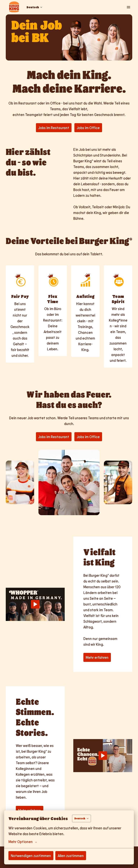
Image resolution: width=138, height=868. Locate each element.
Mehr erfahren (97, 657)
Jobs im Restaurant (54, 128)
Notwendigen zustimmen (31, 856)
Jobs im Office (88, 128)
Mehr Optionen (23, 842)
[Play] (35, 604)
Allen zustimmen (71, 856)
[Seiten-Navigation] (128, 7)
